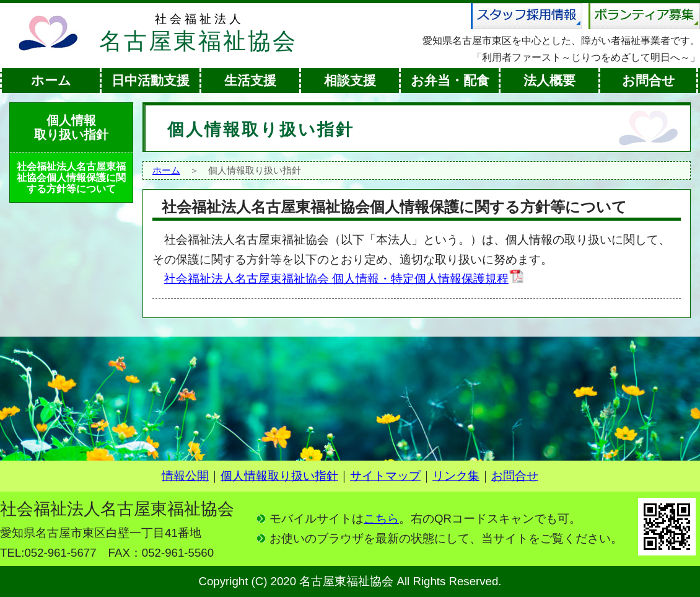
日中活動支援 (151, 81)
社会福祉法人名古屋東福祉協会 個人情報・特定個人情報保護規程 (344, 279)
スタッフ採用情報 (527, 16)
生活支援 (250, 81)
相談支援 (350, 81)
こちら (381, 519)
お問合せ (649, 81)
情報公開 (185, 476)
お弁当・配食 (450, 81)
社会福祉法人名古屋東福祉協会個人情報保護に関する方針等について (71, 178)
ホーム (51, 81)
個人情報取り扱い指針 (279, 476)
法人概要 (549, 81)
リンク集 (456, 476)
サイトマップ (385, 476)
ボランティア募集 (644, 16)
